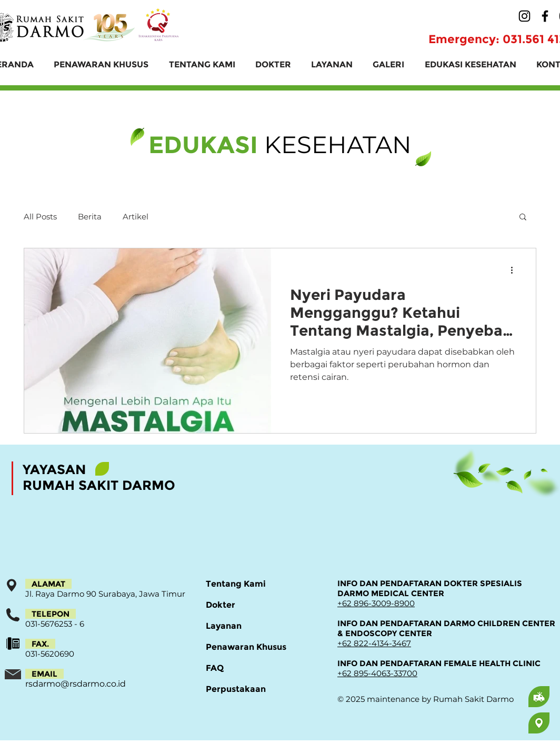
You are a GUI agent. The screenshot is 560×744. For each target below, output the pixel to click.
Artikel (136, 217)
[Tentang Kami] (243, 584)
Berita (90, 217)
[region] (497, 697)
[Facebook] (545, 16)
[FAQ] (243, 668)
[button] (523, 218)
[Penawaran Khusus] (246, 647)
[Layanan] (243, 626)
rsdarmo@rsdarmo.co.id (76, 684)
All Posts (40, 217)
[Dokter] (243, 605)
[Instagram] (524, 16)
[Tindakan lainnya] (515, 270)
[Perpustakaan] (243, 689)
